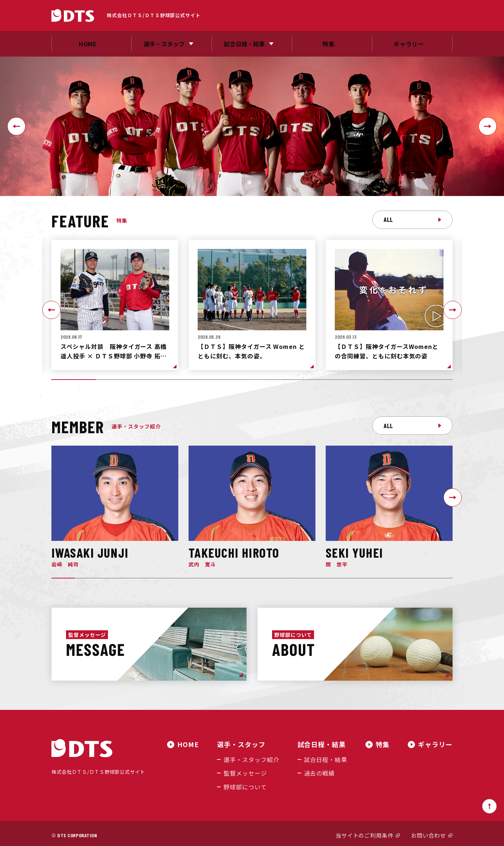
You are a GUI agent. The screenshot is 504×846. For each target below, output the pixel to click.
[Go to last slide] (16, 126)
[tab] (249, 182)
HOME (196, 744)
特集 (383, 744)
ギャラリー (435, 744)
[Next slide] (488, 126)
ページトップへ (489, 803)
